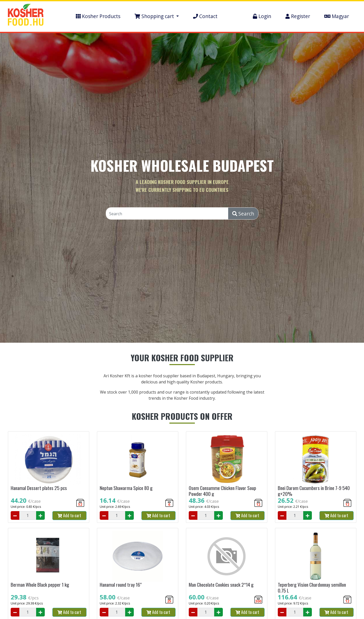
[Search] (167, 214)
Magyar (337, 16)
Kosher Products (98, 16)
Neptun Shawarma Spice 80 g (126, 488)
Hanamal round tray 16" (121, 585)
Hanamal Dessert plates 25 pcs (39, 488)
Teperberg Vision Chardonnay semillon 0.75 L (312, 587)
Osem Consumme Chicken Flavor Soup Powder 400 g (222, 491)
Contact (205, 16)
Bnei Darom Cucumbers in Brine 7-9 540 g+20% (314, 491)
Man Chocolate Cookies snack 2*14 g (221, 585)
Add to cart (69, 515)
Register (298, 16)
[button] (157, 16)
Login (262, 16)
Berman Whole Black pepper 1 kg (40, 585)
